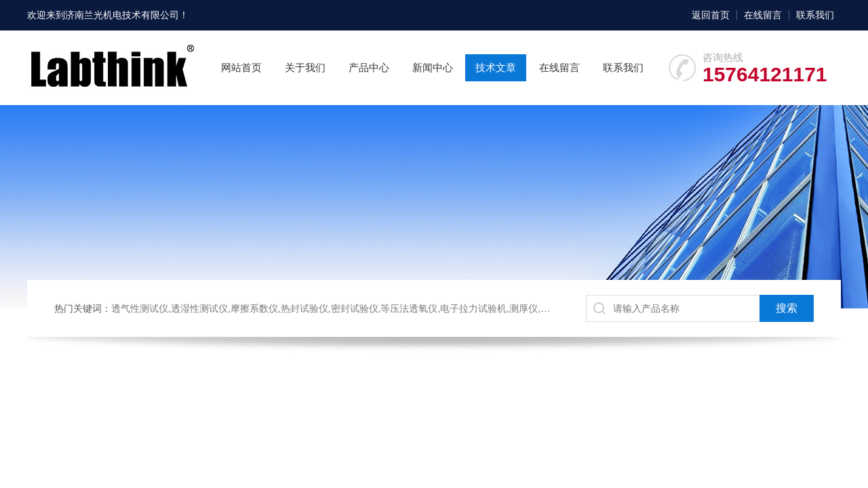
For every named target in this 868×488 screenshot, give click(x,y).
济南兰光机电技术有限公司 (122, 15)
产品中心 (369, 67)
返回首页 (711, 15)
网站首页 (241, 67)
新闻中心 (433, 67)
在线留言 (763, 15)
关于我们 (305, 67)
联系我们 (815, 15)
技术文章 (496, 67)
